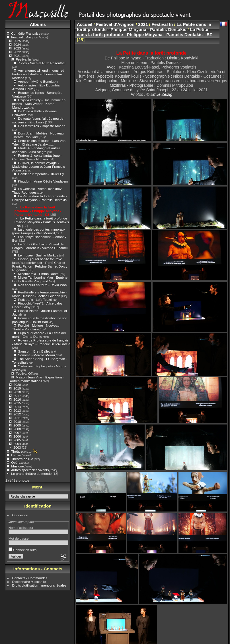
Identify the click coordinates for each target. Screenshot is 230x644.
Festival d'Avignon (25, 37)
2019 (17, 388)
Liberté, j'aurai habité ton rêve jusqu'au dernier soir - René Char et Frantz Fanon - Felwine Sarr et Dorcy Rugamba (40, 264)
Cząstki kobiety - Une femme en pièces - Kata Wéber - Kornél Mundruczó (39, 104)
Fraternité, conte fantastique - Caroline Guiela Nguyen (37, 157)
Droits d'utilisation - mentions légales (39, 585)
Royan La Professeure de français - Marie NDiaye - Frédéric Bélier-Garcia (41, 342)
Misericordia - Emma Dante (38, 274)
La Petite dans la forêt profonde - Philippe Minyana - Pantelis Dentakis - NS (42, 222)
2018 (17, 392)
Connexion (20, 515)
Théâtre (17, 451)
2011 (17, 418)
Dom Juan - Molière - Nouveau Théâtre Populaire (38, 135)
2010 (17, 422)
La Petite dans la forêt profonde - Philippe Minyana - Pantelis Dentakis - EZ (38, 211)
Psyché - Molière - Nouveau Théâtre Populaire (36, 327)
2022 (17, 52)
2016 (17, 399)
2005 (17, 440)
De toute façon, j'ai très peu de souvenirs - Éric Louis (38, 120)
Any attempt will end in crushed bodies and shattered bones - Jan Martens (38, 74)
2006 (17, 436)
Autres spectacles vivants (30, 470)
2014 (17, 407)
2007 (17, 433)
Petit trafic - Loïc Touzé (35, 300)
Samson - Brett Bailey (34, 351)
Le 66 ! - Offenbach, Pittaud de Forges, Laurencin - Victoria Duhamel (40, 246)
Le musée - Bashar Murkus (39, 255)
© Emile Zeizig (159, 94)
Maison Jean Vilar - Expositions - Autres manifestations (37, 379)
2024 (17, 44)
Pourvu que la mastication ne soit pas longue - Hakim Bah (40, 320)
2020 (17, 385)
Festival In (23, 59)
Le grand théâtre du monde (31, 474)
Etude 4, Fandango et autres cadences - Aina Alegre (36, 150)
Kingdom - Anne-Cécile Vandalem (43, 181)
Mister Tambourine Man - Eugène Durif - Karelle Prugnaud (40, 279)
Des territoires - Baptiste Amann (42, 126)
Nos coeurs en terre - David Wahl (43, 285)
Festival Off (24, 373)
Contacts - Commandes (30, 578)
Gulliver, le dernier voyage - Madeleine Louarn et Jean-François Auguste (39, 166)
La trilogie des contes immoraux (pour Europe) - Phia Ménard (39, 231)
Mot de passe (19, 538)
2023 (17, 48)
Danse (16, 455)
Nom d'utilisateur (21, 528)
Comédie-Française (26, 33)
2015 (17, 403)
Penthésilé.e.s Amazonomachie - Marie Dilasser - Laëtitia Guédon (40, 294)
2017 (17, 396)
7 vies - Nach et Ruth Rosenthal (42, 63)
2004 (17, 444)
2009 (17, 425)
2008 (17, 429)
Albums (38, 24)
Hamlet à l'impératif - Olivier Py (41, 174)
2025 (17, 41)
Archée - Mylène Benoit (35, 81)
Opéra (16, 462)
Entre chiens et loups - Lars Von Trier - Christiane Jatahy (39, 142)
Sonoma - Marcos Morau (36, 355)
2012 (17, 414)
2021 (17, 56)
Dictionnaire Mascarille (29, 582)
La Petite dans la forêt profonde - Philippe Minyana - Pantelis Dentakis (40, 198)
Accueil (85, 24)
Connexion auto (23, 550)
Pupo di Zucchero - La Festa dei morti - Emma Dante (39, 335)
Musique (17, 466)
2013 (17, 410)
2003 (17, 447)
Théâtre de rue (22, 459)
